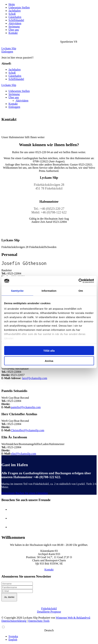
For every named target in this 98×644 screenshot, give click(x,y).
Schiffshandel (16, 20)
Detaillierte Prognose (49, 612)
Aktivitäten (15, 23)
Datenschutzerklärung (14, 621)
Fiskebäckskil (49, 608)
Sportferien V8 (20, 64)
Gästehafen (15, 17)
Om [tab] (81, 291)
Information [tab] (49, 291)
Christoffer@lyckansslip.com (27, 430)
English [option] (13, 640)
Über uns (14, 30)
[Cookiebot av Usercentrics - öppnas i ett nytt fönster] (78, 281)
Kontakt (13, 33)
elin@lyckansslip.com (23, 454)
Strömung (14, 27)
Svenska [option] (13, 636)
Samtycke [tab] (17, 291)
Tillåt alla (49, 350)
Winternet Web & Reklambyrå (73, 618)
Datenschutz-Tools (39, 621)
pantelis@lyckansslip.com (26, 407)
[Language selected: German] (49, 633)
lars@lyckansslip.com (35, 378)
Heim (12, 4)
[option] (53, 636)
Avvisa (49, 361)
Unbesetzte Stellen (19, 7)
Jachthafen (15, 11)
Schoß (12, 14)
